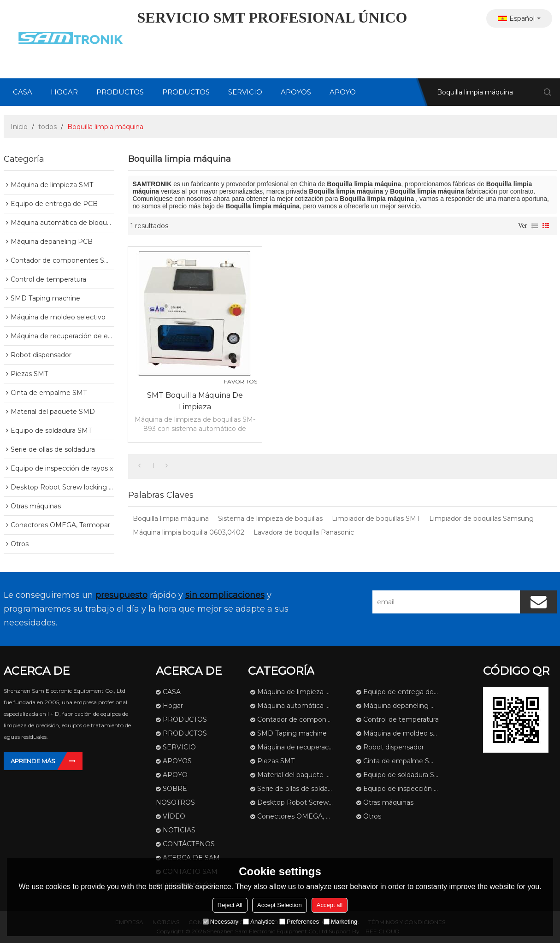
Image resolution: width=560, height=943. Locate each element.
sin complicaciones (225, 595)
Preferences (299, 922)
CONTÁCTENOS (189, 844)
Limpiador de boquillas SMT (376, 519)
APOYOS (296, 92)
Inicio (19, 127)
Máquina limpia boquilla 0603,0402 (189, 532)
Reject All (230, 905)
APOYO (343, 92)
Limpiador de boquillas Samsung (481, 519)
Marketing (340, 922)
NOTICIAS (179, 830)
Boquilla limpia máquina (171, 519)
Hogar (64, 92)
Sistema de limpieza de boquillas (270, 519)
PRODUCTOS (120, 92)
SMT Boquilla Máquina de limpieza (195, 401)
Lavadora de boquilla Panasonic (304, 532)
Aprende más (33, 761)
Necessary (221, 922)
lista (535, 226)
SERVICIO (245, 92)
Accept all (330, 905)
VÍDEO (174, 816)
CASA (23, 92)
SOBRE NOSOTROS (175, 796)
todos (47, 127)
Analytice (259, 922)
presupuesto (121, 595)
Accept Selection (280, 905)
